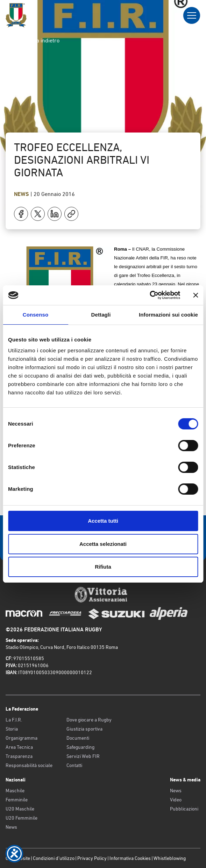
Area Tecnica (19, 747)
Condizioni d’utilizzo (54, 858)
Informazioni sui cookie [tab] (168, 315)
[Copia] (71, 214)
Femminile (17, 800)
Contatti (74, 765)
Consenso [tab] (35, 315)
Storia (12, 729)
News (22, 194)
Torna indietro (37, 41)
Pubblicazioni (184, 809)
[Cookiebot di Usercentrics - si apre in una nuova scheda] (150, 295)
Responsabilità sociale (29, 765)
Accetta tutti (103, 521)
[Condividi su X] (38, 214)
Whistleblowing (170, 858)
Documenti (78, 738)
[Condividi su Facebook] (21, 214)
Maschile (15, 791)
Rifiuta (103, 567)
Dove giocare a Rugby (89, 720)
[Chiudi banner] (196, 295)
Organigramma (22, 738)
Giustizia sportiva (84, 729)
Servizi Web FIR (83, 756)
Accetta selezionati (103, 544)
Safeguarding (80, 747)
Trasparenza (19, 756)
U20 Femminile (22, 818)
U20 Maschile (20, 809)
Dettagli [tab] (101, 315)
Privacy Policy (92, 858)
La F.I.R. (14, 720)
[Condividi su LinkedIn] (55, 214)
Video (176, 800)
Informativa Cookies (130, 858)
